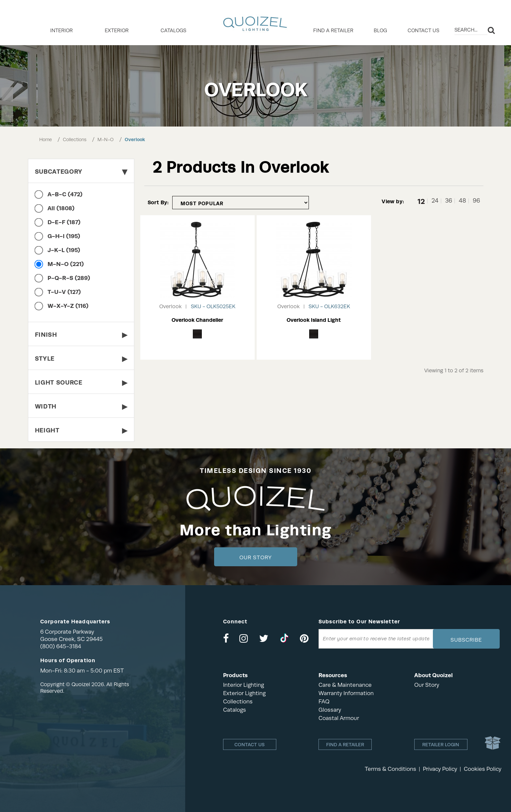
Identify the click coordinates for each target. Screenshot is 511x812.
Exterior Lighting (244, 693)
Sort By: (158, 202)
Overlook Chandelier (197, 320)
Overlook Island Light (314, 320)
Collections (75, 139)
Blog (380, 31)
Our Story (255, 558)
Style (81, 359)
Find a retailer (333, 31)
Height (81, 430)
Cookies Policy (483, 769)
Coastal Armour (339, 718)
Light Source (81, 382)
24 (435, 201)
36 (449, 201)
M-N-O (106, 139)
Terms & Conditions (390, 769)
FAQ (324, 702)
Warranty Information (346, 693)
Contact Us (423, 31)
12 (421, 201)
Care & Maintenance (345, 685)
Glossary (330, 710)
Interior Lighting (244, 685)
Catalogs (173, 31)
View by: (393, 201)
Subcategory (81, 172)
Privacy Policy (440, 769)
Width (81, 406)
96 (476, 201)
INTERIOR (62, 31)
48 (462, 201)
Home (46, 139)
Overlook (135, 139)
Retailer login (441, 745)
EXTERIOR (117, 31)
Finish (81, 335)
